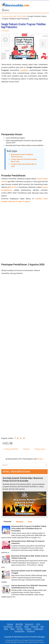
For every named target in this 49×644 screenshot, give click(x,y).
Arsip (30, 522)
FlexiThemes (17, 640)
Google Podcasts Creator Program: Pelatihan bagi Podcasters (23, 25)
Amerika (20, 629)
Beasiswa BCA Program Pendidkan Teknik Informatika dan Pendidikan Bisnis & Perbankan (29, 528)
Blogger (40, 459)
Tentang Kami (39, 629)
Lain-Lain (18, 627)
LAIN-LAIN (12, 16)
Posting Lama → (41, 449)
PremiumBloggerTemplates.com (16, 642)
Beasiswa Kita (23, 637)
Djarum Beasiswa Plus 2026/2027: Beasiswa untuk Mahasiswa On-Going (29, 587)
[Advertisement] (24, 108)
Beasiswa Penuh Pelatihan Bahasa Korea (22, 156)
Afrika (12, 629)
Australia (28, 629)
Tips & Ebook (8, 627)
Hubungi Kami (19, 631)
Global (26, 627)
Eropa (6, 629)
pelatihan (24, 70)
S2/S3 (38, 624)
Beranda (26, 449)
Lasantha (40, 640)
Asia (42, 627)
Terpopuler (7, 522)
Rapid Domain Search (37, 642)
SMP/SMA (19, 624)
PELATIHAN (22, 16)
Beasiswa (20, 522)
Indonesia (35, 627)
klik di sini (13, 187)
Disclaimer (31, 631)
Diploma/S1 (29, 624)
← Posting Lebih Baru (10, 449)
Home (4, 16)
